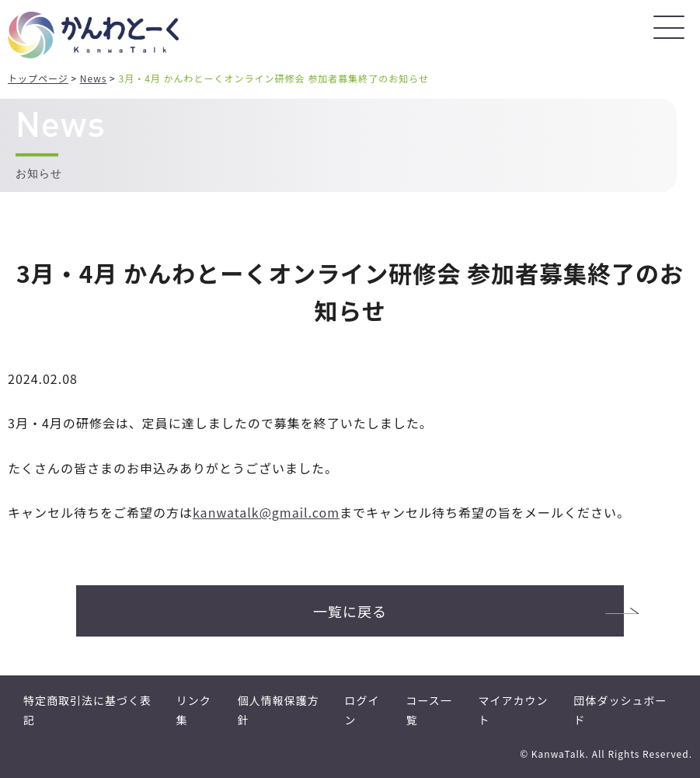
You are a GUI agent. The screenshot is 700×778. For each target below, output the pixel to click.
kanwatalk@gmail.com (266, 512)
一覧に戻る (350, 611)
